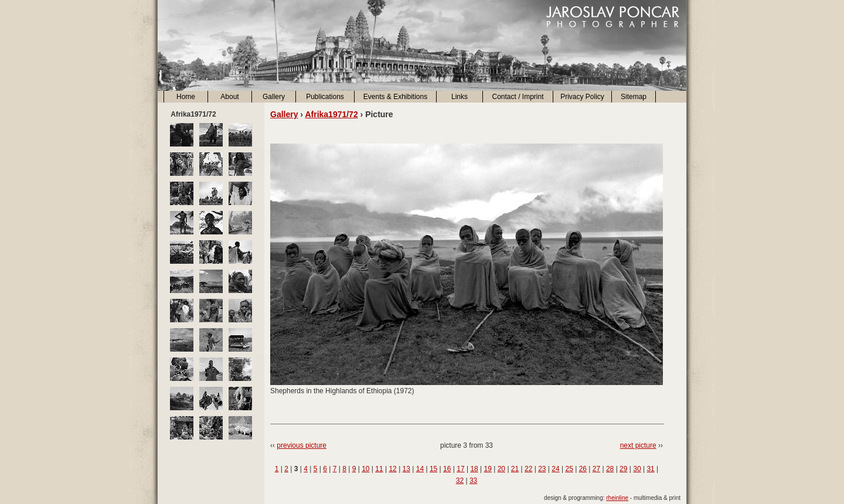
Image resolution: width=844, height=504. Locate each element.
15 (433, 469)
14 (420, 469)
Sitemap (634, 97)
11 (379, 469)
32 (460, 481)
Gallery (274, 97)
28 (610, 469)
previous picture (302, 445)
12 (392, 469)
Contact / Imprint (518, 97)
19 (488, 469)
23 (542, 469)
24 (555, 469)
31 (650, 469)
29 (623, 469)
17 (460, 469)
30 (637, 469)
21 (515, 469)
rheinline (617, 498)
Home (186, 97)
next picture (638, 445)
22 (528, 469)
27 (596, 469)
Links (460, 97)
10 (365, 469)
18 (474, 469)
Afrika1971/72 (331, 114)
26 (583, 469)
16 (447, 469)
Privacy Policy (582, 97)
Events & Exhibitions (395, 97)
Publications (325, 97)
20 (501, 469)
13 (406, 469)
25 (569, 469)
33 (473, 481)
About (229, 97)
